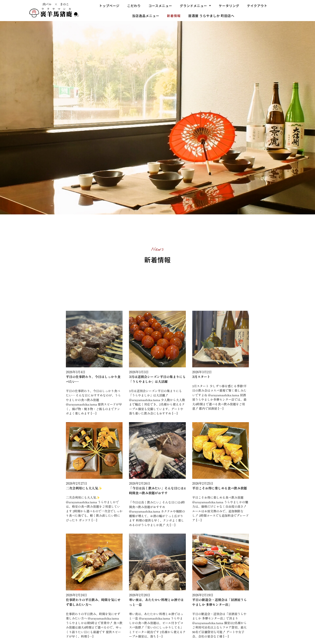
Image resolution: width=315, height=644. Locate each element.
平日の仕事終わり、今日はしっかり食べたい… (93, 379)
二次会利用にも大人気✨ (84, 488)
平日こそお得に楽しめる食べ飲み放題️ (220, 488)
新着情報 (174, 16)
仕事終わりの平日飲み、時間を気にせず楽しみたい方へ (93, 602)
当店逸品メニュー (146, 16)
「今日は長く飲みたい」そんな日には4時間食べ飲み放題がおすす (157, 490)
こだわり (134, 6)
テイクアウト (257, 6)
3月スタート (201, 377)
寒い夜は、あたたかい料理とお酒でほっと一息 (156, 602)
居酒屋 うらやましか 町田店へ (211, 16)
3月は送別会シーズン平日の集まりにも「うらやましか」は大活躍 (157, 379)
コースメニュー (160, 6)
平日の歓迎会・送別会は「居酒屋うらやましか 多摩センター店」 (220, 602)
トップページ (109, 6)
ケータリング (229, 6)
